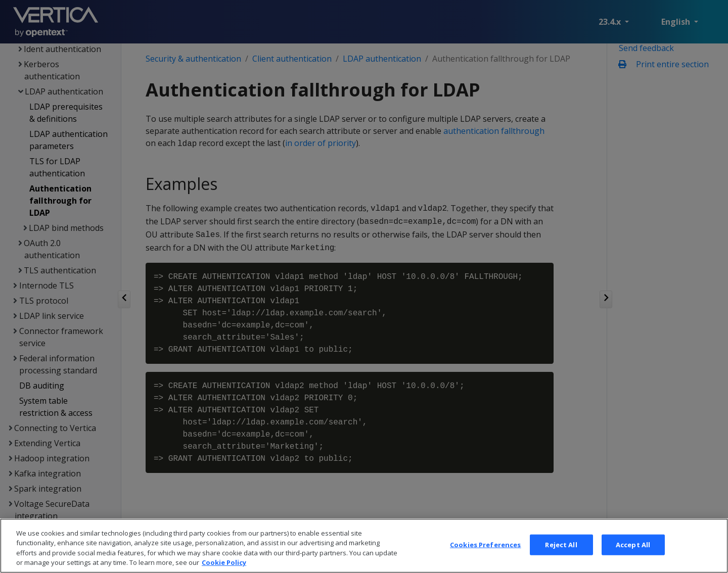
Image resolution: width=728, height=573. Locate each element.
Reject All (561, 558)
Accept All (633, 558)
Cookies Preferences (485, 558)
